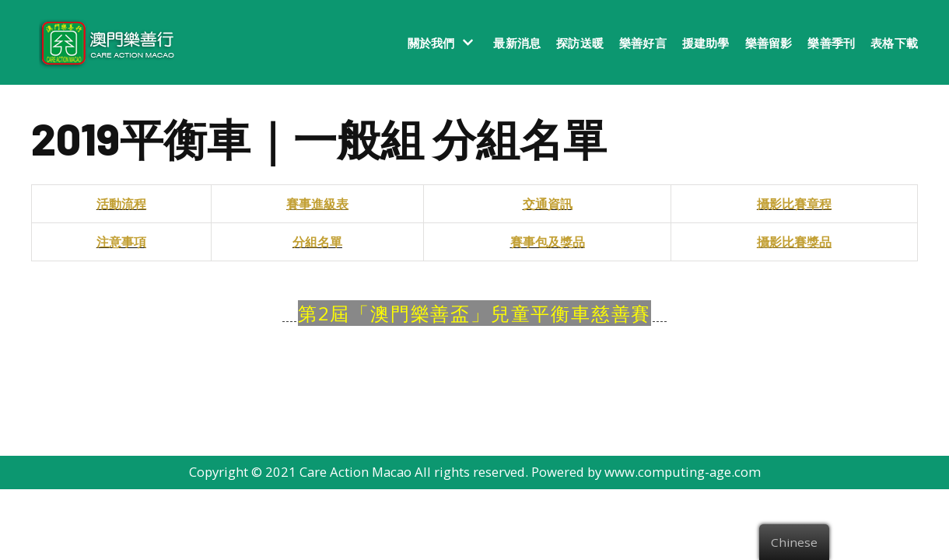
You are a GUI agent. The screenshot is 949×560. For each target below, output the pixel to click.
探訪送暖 (580, 43)
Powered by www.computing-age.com (649, 543)
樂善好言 (643, 43)
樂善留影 (769, 43)
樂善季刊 (831, 43)
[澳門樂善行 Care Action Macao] (103, 42)
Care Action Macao (354, 543)
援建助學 (706, 43)
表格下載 (894, 43)
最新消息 (517, 43)
